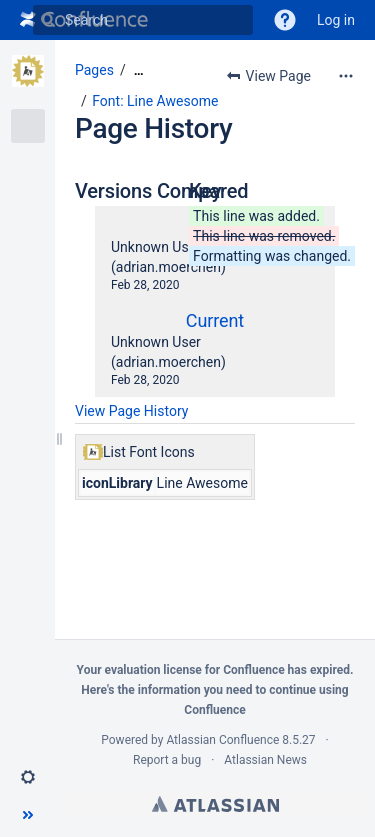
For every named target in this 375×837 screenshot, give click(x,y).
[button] (285, 20)
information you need (195, 690)
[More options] (346, 76)
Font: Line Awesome (155, 101)
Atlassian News (265, 760)
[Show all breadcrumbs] (139, 70)
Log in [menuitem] (336, 20)
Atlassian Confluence (222, 740)
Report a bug (167, 760)
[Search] (48, 20)
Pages (94, 70)
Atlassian (215, 804)
